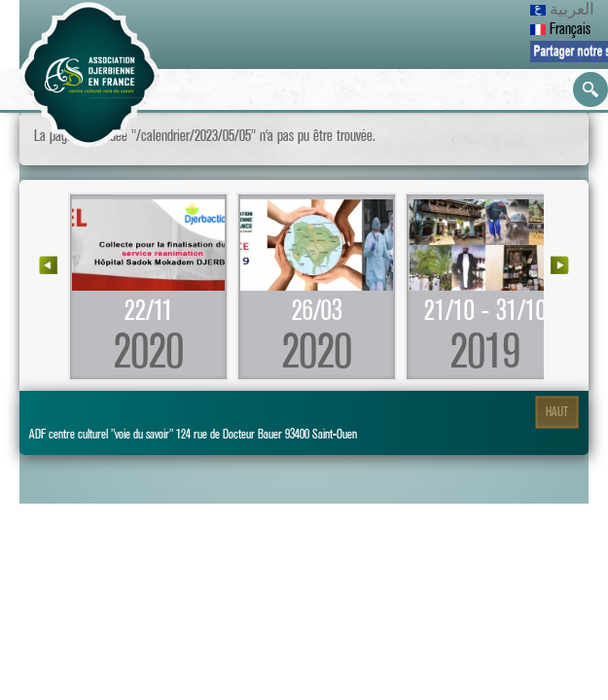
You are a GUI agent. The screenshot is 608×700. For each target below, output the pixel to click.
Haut (557, 412)
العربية (562, 10)
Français (560, 29)
